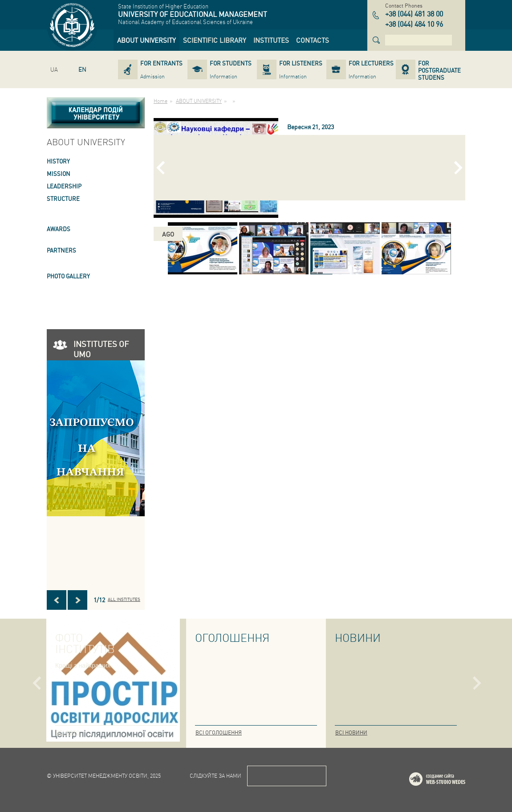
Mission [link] (59, 173)
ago (168, 234)
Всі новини (351, 732)
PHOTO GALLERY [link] (68, 276)
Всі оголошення (219, 732)
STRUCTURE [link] (63, 198)
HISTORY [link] (58, 161)
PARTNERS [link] (61, 250)
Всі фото (68, 732)
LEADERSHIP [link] (64, 186)
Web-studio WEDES (449, 781)
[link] (146, 40)
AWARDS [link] (59, 229)
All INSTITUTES (124, 599)
